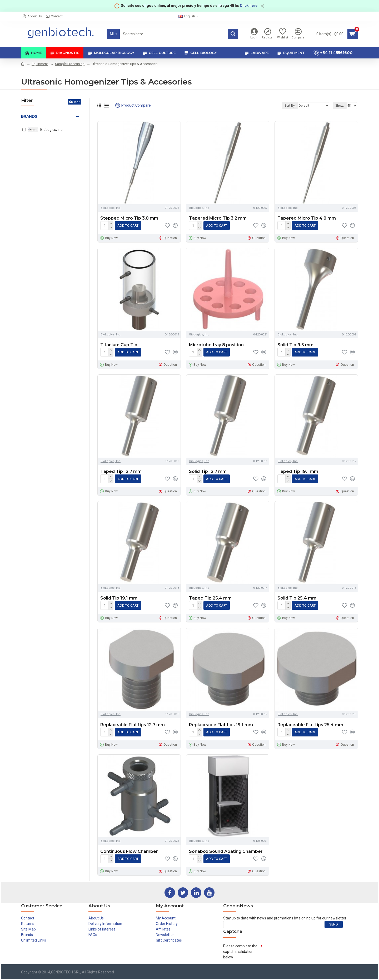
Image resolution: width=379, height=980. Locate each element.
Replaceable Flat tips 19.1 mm (221, 725)
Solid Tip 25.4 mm (297, 598)
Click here (249, 6)
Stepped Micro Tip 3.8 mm (129, 218)
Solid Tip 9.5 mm (295, 345)
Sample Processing (70, 64)
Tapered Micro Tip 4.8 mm (307, 218)
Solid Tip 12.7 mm (208, 471)
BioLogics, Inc (111, 208)
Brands (29, 116)
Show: (340, 106)
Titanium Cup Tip (119, 345)
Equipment (40, 64)
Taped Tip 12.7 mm (121, 471)
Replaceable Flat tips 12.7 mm (133, 725)
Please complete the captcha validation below (240, 952)
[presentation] (303, 952)
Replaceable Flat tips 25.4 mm (310, 725)
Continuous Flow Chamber (129, 851)
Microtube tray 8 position (216, 345)
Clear (76, 102)
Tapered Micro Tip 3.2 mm (218, 218)
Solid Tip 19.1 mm (119, 598)
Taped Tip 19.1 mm (298, 471)
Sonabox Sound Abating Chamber (226, 851)
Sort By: (290, 106)
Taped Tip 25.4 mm (210, 598)
